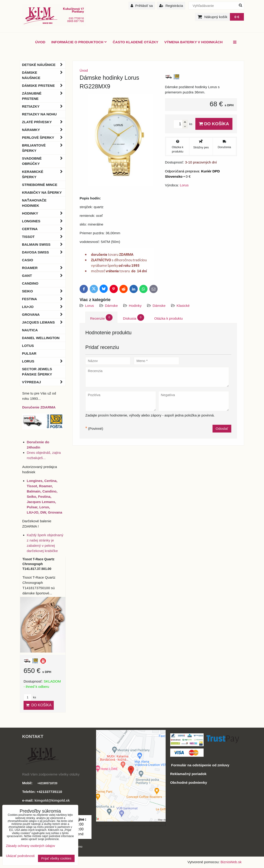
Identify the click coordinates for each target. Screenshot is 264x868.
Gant (44, 276)
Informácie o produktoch (79, 42)
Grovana (44, 314)
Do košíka (214, 124)
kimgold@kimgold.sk (52, 800)
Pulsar (29, 353)
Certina (44, 229)
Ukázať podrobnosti (20, 856)
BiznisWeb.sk (231, 862)
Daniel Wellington (41, 338)
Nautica (30, 330)
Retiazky (44, 106)
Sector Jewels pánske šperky (37, 372)
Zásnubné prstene (44, 96)
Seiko (44, 291)
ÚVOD (40, 42)
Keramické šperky (44, 174)
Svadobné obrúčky (44, 161)
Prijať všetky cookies (56, 858)
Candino (30, 283)
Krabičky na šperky (42, 192)
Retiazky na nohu (39, 114)
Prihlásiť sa (142, 6)
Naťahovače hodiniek (34, 203)
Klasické (183, 306)
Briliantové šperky (44, 148)
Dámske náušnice (44, 75)
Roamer (44, 268)
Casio (28, 260)
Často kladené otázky (136, 42)
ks (30, 697)
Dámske (111, 306)
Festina (44, 299)
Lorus (89, 306)
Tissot (44, 237)
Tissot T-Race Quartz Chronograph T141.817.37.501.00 (38, 564)
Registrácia (171, 6)
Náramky (44, 130)
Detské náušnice (44, 65)
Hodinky (135, 306)
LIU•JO (44, 307)
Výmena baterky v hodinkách (193, 42)
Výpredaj (44, 382)
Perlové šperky (44, 137)
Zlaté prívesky (44, 122)
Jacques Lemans (44, 322)
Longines (44, 221)
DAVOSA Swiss (44, 252)
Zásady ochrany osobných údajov (30, 846)
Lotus (28, 346)
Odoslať (222, 429)
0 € (237, 17)
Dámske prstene (44, 86)
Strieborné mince (40, 185)
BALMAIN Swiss (44, 244)
